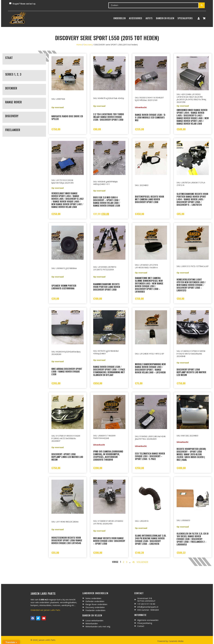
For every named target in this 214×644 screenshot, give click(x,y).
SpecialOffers (185, 18)
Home (79, 45)
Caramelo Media (176, 641)
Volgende (142, 562)
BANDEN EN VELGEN (165, 18)
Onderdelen (119, 18)
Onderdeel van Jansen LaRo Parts (45, 610)
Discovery (88, 45)
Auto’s (149, 18)
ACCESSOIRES (136, 18)
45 (133, 562)
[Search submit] (202, 5)
